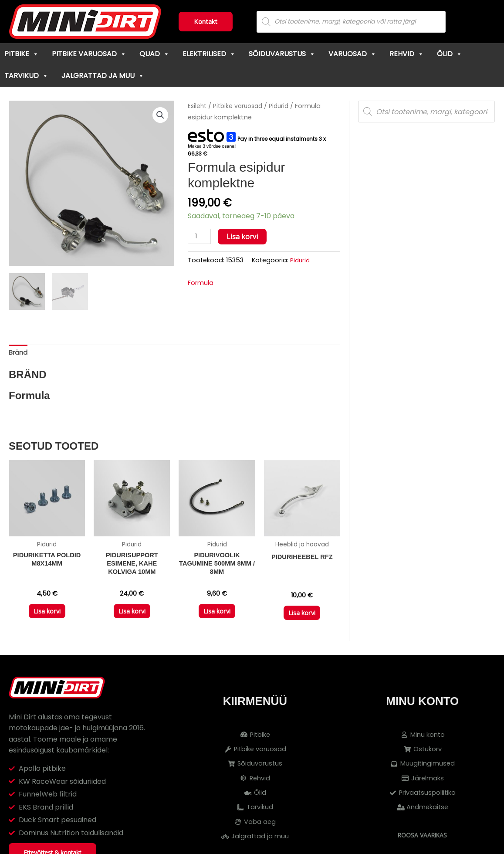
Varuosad (352, 54)
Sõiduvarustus (282, 54)
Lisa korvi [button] (47, 617)
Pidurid (284, 106)
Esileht (198, 106)
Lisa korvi (244, 237)
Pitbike (22, 54)
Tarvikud (26, 76)
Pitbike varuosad (89, 54)
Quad (154, 54)
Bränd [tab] (19, 354)
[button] (159, 115)
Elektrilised (209, 54)
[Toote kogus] (200, 237)
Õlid (450, 54)
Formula (202, 284)
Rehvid (407, 54)
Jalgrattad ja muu (103, 76)
